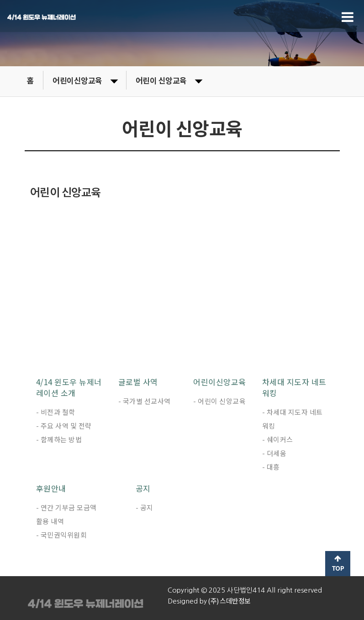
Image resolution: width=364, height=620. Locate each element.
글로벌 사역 (138, 382)
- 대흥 (271, 467)
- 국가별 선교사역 (145, 401)
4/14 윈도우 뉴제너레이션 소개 (69, 387)
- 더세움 (274, 453)
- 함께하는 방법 (59, 439)
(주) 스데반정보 (229, 601)
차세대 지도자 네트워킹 (294, 387)
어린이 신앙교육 (169, 80)
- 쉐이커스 (278, 439)
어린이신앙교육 (85, 80)
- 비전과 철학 (56, 412)
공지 (143, 488)
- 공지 (145, 507)
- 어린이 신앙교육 (219, 401)
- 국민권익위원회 (62, 535)
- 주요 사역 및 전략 (64, 426)
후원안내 (51, 488)
